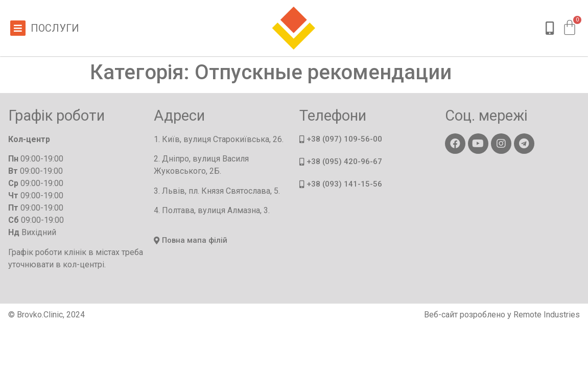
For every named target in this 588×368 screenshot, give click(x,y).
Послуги (55, 28)
